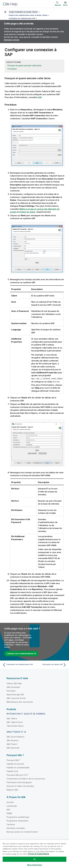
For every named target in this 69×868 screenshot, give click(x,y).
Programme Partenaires (17, 820)
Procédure (12, 69)
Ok (34, 859)
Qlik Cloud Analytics (16, 736)
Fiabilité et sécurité (15, 764)
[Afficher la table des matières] (5, 12)
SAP (40, 97)
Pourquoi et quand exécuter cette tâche (25, 65)
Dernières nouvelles (16, 828)
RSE (8, 809)
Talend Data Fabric (15, 726)
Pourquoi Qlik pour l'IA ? (17, 775)
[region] (34, 854)
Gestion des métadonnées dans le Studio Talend (28, 15)
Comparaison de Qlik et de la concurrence (26, 778)
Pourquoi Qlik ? (13, 760)
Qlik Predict (12, 744)
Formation (11, 691)
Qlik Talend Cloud (15, 722)
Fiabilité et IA (12, 771)
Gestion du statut (27, 212)
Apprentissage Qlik (15, 694)
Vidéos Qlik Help (14, 683)
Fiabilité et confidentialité (18, 767)
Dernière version (12, 40)
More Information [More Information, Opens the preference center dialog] (34, 865)
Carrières (11, 824)
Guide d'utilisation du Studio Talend (23, 12)
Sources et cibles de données (20, 786)
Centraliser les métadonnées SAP (22, 18)
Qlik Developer (13, 687)
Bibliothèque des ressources (20, 702)
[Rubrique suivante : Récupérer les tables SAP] (51, 665)
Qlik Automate (13, 748)
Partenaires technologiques (19, 782)
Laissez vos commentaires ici (21, 653)
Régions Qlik (12, 789)
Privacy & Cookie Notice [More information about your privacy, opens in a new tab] (38, 854)
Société (10, 802)
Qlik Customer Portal (16, 698)
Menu (65, 5)
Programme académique (18, 817)
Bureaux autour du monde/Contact (22, 832)
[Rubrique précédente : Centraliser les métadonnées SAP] (18, 665)
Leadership (12, 806)
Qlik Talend (12, 718)
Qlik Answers (13, 740)
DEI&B (9, 813)
